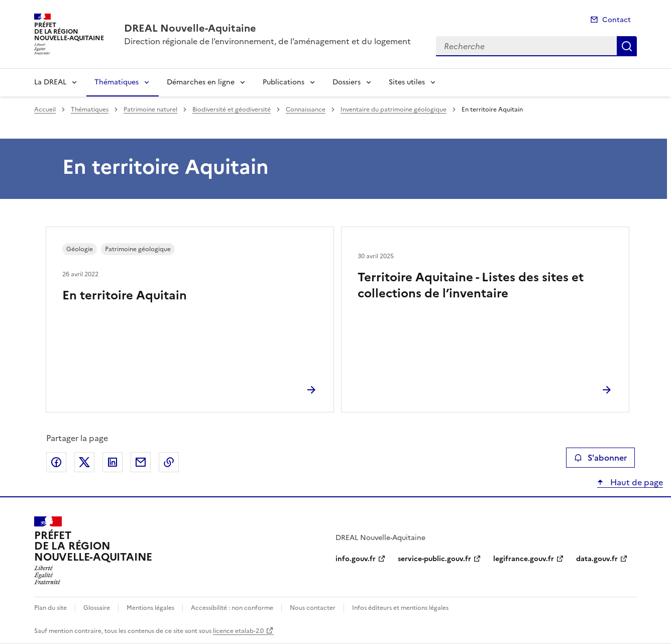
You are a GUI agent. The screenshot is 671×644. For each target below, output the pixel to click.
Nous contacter (313, 608)
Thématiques (117, 82)
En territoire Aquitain (125, 295)
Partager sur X (84, 462)
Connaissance (306, 110)
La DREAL (50, 82)
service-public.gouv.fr (434, 559)
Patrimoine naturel (150, 110)
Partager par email (141, 462)
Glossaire (97, 608)
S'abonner (600, 458)
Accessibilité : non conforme (232, 608)
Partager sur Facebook (56, 462)
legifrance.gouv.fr (524, 559)
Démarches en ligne (201, 82)
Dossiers (347, 82)
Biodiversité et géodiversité (232, 110)
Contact (617, 20)
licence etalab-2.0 (238, 631)
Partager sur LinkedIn (113, 462)
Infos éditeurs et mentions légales (400, 608)
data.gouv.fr (597, 559)
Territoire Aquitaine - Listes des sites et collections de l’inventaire (471, 285)
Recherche (627, 46)
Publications (284, 82)
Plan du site (50, 608)
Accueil (45, 110)
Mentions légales (150, 608)
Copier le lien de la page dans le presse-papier (169, 462)
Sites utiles (407, 82)
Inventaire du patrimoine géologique (394, 110)
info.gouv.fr (356, 559)
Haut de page (636, 482)
